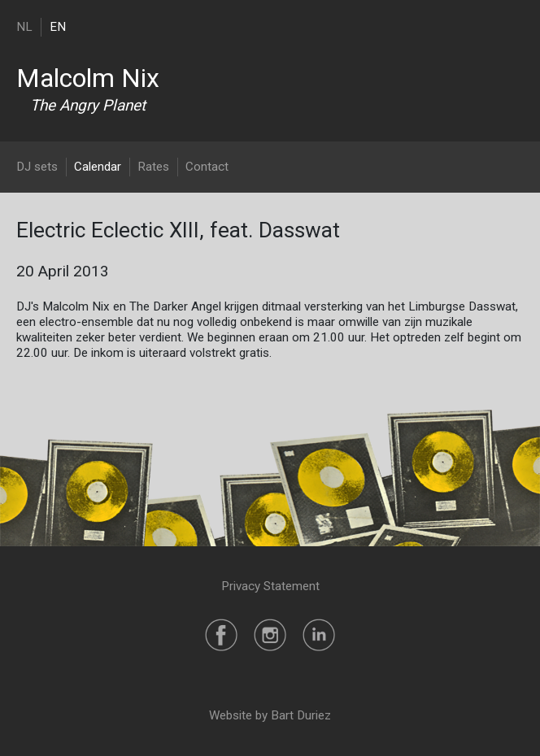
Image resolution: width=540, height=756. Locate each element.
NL (24, 27)
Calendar (98, 167)
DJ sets (37, 167)
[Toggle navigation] (514, 26)
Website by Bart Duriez (270, 715)
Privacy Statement (270, 586)
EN (58, 27)
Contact (207, 167)
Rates (153, 167)
